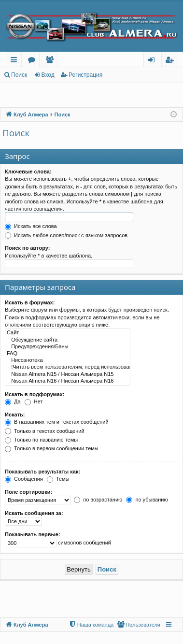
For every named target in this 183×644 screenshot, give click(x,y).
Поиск (19, 75)
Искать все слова (31, 226)
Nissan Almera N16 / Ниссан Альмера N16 (68, 381)
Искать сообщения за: (34, 513)
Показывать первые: (33, 534)
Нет (34, 401)
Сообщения (24, 479)
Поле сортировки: (28, 492)
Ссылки (16, 61)
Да (13, 401)
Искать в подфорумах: (35, 394)
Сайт (68, 333)
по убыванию (147, 500)
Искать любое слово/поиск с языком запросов (66, 235)
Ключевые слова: (28, 172)
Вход (48, 75)
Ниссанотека (68, 360)
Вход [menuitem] (153, 61)
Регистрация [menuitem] (172, 61)
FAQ (68, 354)
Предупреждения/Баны (68, 347)
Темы (58, 479)
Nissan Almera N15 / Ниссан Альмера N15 (68, 374)
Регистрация (85, 75)
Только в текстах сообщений (45, 431)
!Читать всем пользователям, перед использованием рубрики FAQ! (68, 367)
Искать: (15, 415)
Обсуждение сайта (68, 340)
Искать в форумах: (30, 302)
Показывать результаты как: (42, 472)
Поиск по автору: (27, 248)
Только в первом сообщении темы (52, 448)
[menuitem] (139, 625)
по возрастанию (98, 500)
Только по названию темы (41, 440)
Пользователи (51, 61)
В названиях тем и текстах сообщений (57, 422)
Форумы (34, 61)
